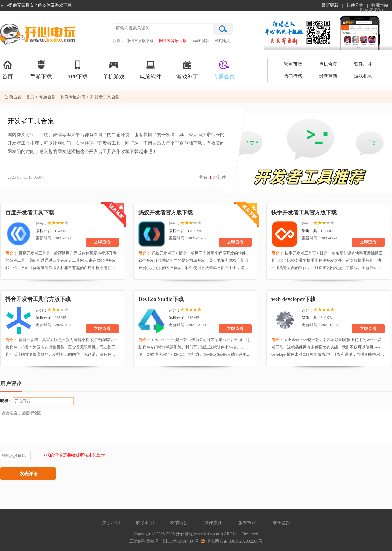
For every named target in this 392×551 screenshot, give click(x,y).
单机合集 (328, 64)
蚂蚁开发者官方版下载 (166, 213)
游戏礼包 (363, 76)
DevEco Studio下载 (161, 299)
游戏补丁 (187, 70)
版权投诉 (247, 523)
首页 (8, 70)
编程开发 (43, 231)
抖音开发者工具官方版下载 (38, 299)
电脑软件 (150, 70)
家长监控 (281, 523)
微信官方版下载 (140, 41)
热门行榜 (293, 76)
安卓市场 (293, 64)
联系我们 (145, 523)
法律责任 (213, 523)
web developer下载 (293, 299)
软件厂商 (363, 64)
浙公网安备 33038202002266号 (231, 541)
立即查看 (102, 242)
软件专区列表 (74, 97)
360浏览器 (201, 41)
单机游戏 (114, 70)
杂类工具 (309, 231)
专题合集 (224, 70)
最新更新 (330, 5)
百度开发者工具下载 (30, 213)
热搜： (119, 41)
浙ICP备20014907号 (182, 541)
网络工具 (309, 317)
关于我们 (111, 523)
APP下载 (77, 70)
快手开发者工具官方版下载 (304, 213)
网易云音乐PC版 (173, 41)
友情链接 (179, 523)
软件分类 (355, 5)
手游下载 (41, 70)
